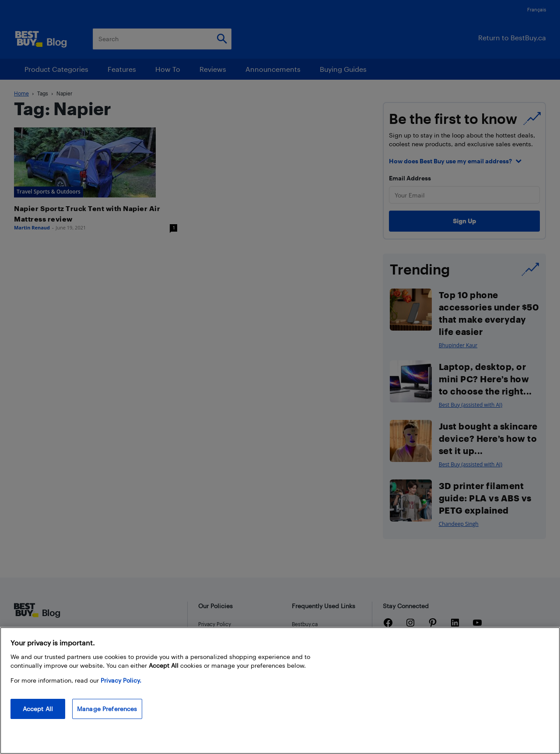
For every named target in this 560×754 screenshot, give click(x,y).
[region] (280, 691)
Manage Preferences (107, 709)
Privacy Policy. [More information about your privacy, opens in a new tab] (121, 680)
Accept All (38, 709)
